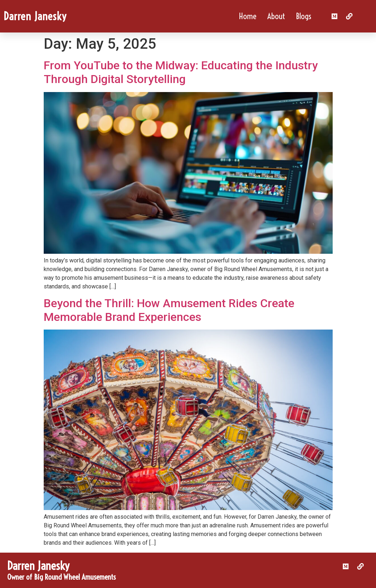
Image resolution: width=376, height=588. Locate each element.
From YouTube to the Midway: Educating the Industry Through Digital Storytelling (181, 72)
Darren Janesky (35, 16)
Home (248, 16)
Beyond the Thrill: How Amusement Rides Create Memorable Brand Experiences (169, 310)
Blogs (304, 16)
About (276, 16)
